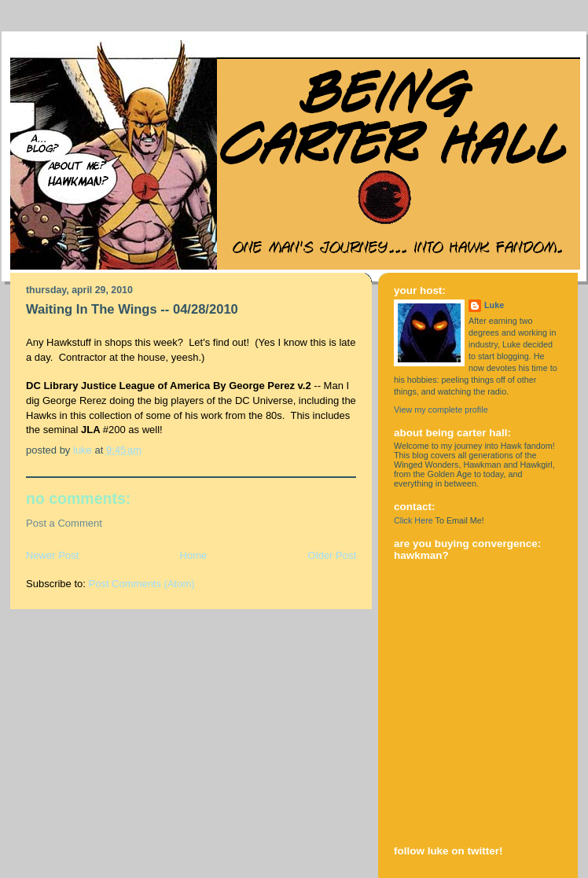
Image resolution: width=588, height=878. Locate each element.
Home (194, 555)
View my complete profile (441, 410)
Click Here (413, 520)
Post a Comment (64, 523)
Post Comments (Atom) (142, 584)
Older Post (332, 555)
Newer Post (52, 555)
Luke (494, 305)
